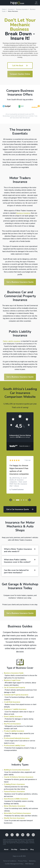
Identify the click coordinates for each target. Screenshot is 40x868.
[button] (14, 500)
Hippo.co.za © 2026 (19, 856)
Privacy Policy (23, 861)
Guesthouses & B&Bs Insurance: (16, 799)
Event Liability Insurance (13, 717)
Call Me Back (20, 66)
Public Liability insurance (12, 341)
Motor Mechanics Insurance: (15, 806)
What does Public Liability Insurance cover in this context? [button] (20, 561)
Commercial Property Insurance (16, 695)
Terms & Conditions (10, 861)
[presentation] (11, 500)
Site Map (14, 850)
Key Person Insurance (12, 724)
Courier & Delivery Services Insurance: (19, 777)
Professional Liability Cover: (15, 746)
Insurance (11, 9)
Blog (32, 850)
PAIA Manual (29, 864)
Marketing (32, 861)
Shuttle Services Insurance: (14, 818)
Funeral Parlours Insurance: (14, 792)
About (6, 850)
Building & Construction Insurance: (17, 770)
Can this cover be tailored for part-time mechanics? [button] (20, 571)
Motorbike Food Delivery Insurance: (18, 813)
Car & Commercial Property (14, 688)
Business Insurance (22, 9)
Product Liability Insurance (14, 731)
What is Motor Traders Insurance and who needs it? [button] (20, 550)
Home (4, 9)
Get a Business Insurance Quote (20, 282)
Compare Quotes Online (20, 74)
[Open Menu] (36, 3)
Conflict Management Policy (14, 864)
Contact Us (24, 850)
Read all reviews (25, 446)
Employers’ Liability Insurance (15, 709)
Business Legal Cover (12, 680)
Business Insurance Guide (14, 673)
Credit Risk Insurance (12, 702)
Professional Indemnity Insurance (17, 738)
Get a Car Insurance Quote (20, 509)
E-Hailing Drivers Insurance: (14, 784)
